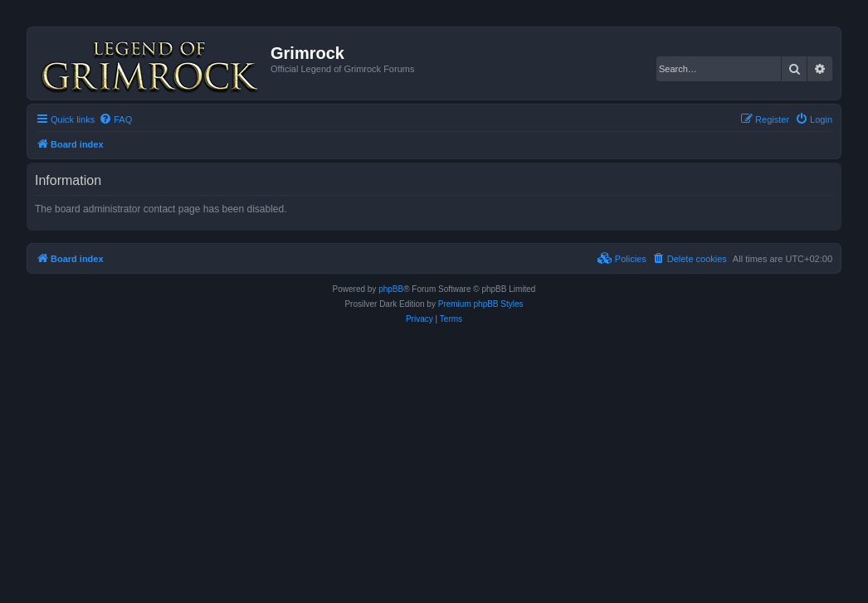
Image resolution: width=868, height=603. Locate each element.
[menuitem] (115, 119)
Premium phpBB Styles (481, 304)
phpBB (391, 289)
